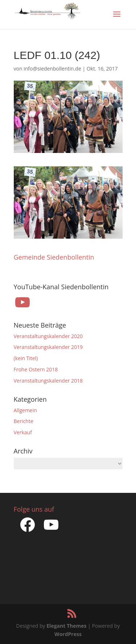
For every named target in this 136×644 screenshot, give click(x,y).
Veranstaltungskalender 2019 (48, 347)
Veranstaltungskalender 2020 (48, 336)
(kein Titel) (26, 358)
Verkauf (23, 432)
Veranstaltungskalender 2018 (48, 381)
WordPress (68, 634)
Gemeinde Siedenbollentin (54, 257)
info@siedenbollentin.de (52, 69)
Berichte (24, 421)
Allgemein (25, 410)
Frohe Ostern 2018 (36, 369)
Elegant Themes (66, 626)
